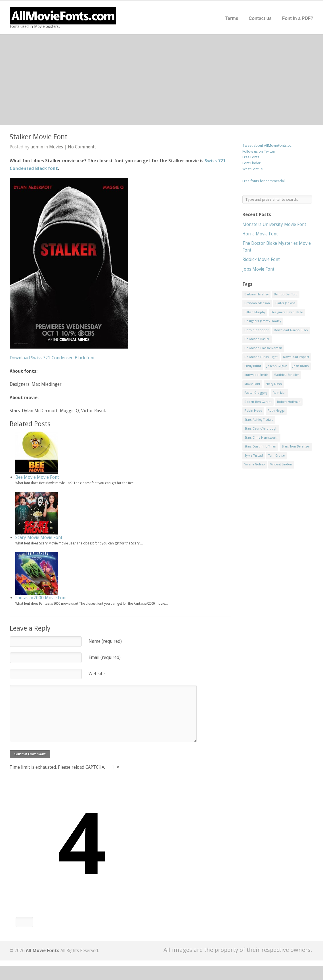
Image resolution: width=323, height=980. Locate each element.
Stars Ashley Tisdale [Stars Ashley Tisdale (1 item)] (259, 420)
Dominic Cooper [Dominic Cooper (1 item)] (256, 330)
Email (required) (105, 657)
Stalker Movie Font (39, 137)
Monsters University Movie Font (274, 224)
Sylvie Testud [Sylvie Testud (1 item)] (254, 456)
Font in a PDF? (298, 18)
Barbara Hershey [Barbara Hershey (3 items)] (256, 294)
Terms (232, 18)
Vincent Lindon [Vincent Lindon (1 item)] (281, 464)
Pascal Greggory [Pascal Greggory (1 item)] (256, 393)
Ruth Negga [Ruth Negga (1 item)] (276, 411)
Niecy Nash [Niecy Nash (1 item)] (274, 384)
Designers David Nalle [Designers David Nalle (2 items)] (287, 312)
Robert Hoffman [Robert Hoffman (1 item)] (289, 402)
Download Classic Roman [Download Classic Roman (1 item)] (263, 348)
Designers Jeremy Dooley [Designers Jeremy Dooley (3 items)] (263, 321)
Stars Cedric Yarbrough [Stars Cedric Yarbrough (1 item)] (261, 429)
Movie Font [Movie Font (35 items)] (252, 384)
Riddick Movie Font (261, 259)
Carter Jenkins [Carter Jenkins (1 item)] (285, 303)
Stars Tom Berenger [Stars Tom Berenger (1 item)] (296, 447)
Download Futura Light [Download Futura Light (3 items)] (261, 357)
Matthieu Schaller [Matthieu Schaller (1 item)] (286, 375)
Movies (56, 147)
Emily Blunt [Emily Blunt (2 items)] (253, 366)
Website (97, 674)
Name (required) (105, 641)
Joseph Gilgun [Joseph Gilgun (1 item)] (277, 366)
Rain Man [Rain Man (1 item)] (280, 393)
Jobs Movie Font (258, 269)
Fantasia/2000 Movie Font (41, 598)
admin (37, 147)
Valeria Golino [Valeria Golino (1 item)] (255, 464)
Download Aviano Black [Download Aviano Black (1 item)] (291, 330)
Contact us (260, 18)
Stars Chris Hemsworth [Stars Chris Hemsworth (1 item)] (261, 438)
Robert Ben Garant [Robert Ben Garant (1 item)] (258, 402)
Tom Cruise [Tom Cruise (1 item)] (276, 456)
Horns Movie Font (260, 234)
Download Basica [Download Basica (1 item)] (257, 339)
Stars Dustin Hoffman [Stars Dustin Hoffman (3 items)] (260, 447)
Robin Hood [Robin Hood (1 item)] (253, 411)
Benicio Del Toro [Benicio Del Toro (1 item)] (286, 294)
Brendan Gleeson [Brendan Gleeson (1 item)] (257, 303)
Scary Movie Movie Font (39, 537)
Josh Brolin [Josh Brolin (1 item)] (301, 366)
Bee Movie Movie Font (37, 477)
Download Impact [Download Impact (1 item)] (296, 357)
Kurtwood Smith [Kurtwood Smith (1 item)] (256, 375)
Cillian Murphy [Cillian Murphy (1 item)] (255, 312)
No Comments (82, 147)
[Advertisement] (161, 80)
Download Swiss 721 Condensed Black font (52, 358)
